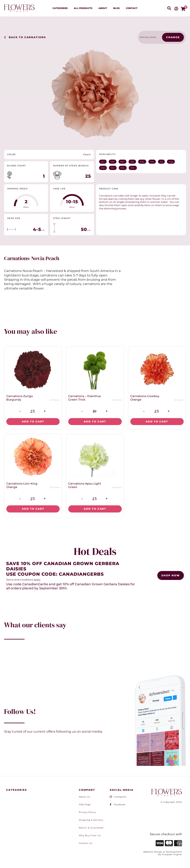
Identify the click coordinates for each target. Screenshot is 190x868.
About (103, 8)
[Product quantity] (32, 411)
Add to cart (33, 421)
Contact (132, 8)
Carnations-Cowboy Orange (145, 398)
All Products (83, 8)
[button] (169, 8)
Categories (60, 8)
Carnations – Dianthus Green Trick (84, 398)
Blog (116, 8)
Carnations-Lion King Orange (22, 485)
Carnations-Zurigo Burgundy (20, 398)
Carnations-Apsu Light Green (85, 485)
